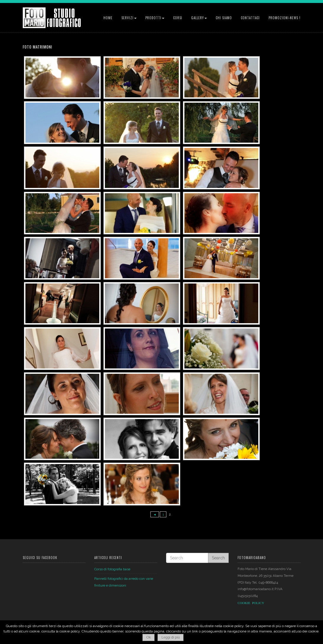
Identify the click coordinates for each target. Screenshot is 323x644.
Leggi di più (170, 637)
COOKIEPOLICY (251, 603)
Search (218, 558)
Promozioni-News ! (285, 18)
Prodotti (155, 18)
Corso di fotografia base (112, 569)
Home (108, 18)
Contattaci (250, 18)
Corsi (178, 18)
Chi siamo (224, 18)
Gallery (199, 18)
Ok (148, 637)
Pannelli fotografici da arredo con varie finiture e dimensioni (124, 582)
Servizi (129, 18)
